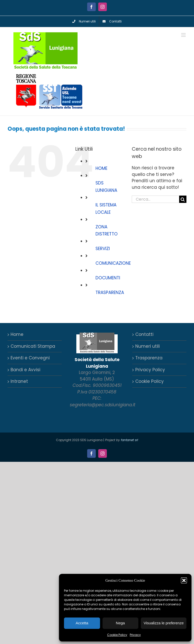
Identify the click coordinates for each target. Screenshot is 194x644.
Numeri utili (148, 346)
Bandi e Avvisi (25, 370)
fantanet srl (130, 440)
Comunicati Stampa (33, 346)
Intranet (19, 381)
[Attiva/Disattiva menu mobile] (184, 35)
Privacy (135, 635)
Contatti (144, 334)
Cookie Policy (117, 635)
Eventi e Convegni (30, 358)
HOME (101, 168)
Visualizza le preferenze (164, 623)
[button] (184, 580)
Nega (120, 623)
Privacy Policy (150, 370)
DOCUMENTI (108, 278)
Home (17, 334)
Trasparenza (149, 358)
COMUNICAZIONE (113, 263)
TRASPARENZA (110, 292)
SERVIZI (103, 249)
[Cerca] (183, 199)
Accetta (82, 623)
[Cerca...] (155, 199)
